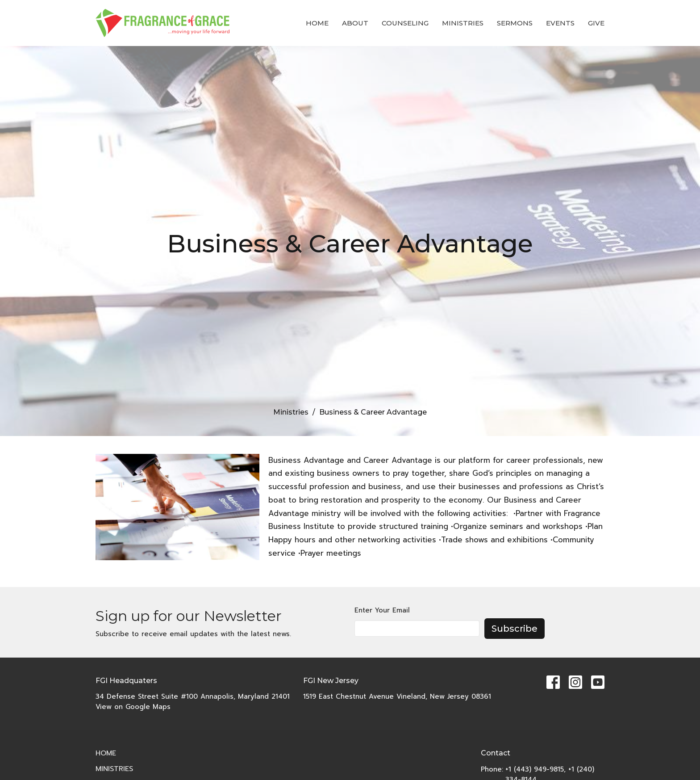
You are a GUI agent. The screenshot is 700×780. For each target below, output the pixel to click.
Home (317, 23)
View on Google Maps (133, 707)
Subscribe (515, 629)
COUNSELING (405, 23)
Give (596, 23)
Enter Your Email (382, 610)
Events (560, 23)
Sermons (515, 23)
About (355, 23)
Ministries (463, 23)
